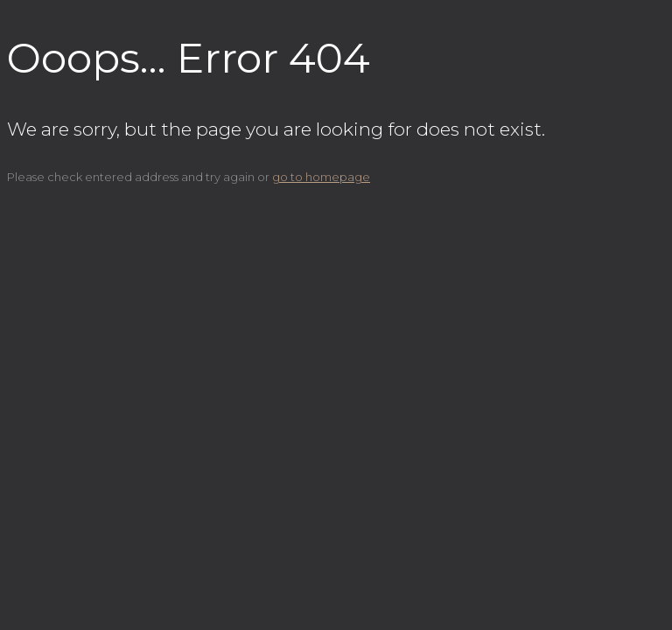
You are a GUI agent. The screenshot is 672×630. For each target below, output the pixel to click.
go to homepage (321, 177)
